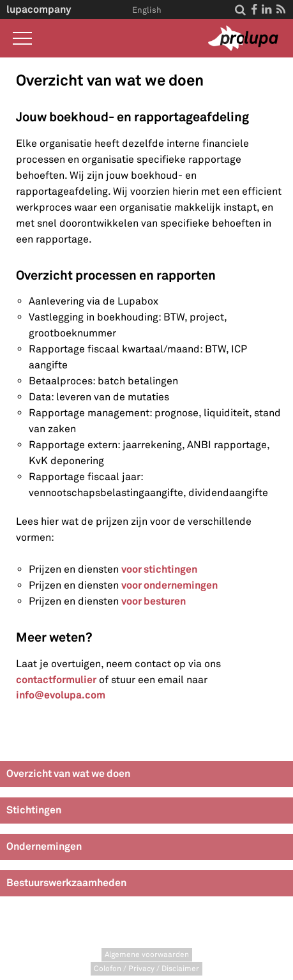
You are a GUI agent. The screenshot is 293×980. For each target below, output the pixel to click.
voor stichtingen (159, 569)
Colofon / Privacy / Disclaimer (146, 969)
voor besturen (154, 601)
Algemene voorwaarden (147, 955)
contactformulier (56, 680)
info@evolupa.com (61, 695)
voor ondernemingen (169, 585)
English (147, 10)
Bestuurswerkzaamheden (66, 883)
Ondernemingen (44, 846)
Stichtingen (34, 810)
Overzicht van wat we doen (68, 773)
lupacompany (39, 9)
